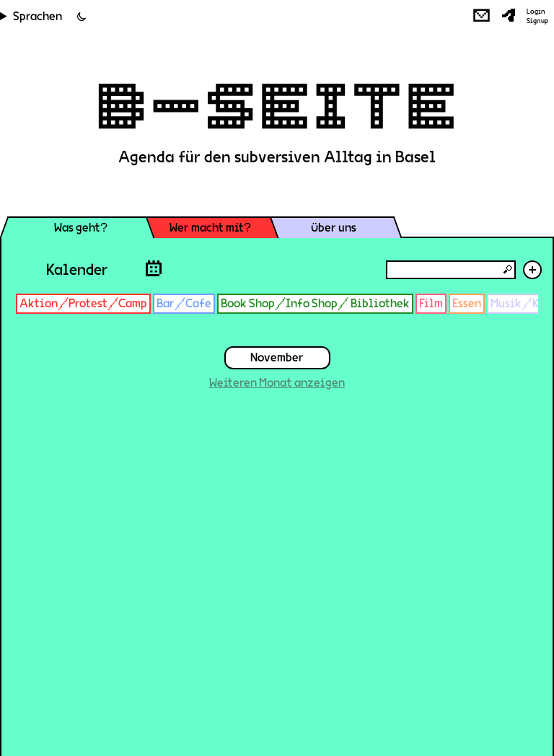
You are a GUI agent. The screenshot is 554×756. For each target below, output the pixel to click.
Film (431, 303)
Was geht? (81, 228)
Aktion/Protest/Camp (83, 303)
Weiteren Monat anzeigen (277, 383)
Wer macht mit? (210, 228)
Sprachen (38, 16)
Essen (467, 303)
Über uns (334, 228)
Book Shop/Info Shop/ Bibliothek (315, 303)
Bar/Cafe (184, 303)
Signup (537, 21)
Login (536, 12)
